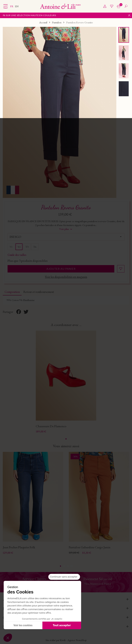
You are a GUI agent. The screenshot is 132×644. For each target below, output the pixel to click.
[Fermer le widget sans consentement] (64, 577)
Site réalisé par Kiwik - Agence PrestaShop (66, 640)
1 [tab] (66, 439)
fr (12, 6)
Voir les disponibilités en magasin (66, 277)
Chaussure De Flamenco (51, 426)
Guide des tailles (17, 255)
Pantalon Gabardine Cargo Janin (90, 547)
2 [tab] (64, 566)
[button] (8, 638)
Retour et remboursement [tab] (39, 292)
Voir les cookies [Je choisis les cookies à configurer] (23, 625)
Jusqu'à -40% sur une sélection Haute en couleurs (36, 15)
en (17, 6)
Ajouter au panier (61, 269)
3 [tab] (68, 566)
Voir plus (66, 229)
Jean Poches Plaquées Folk (19, 547)
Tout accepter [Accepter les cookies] (62, 625)
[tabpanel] (66, 382)
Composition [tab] (12, 292)
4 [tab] (72, 566)
